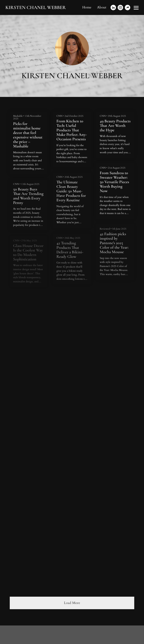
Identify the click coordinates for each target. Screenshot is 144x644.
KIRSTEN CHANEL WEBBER (36, 7)
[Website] (127, 7)
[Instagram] (120, 7)
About (102, 7)
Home (87, 7)
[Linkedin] (113, 7)
